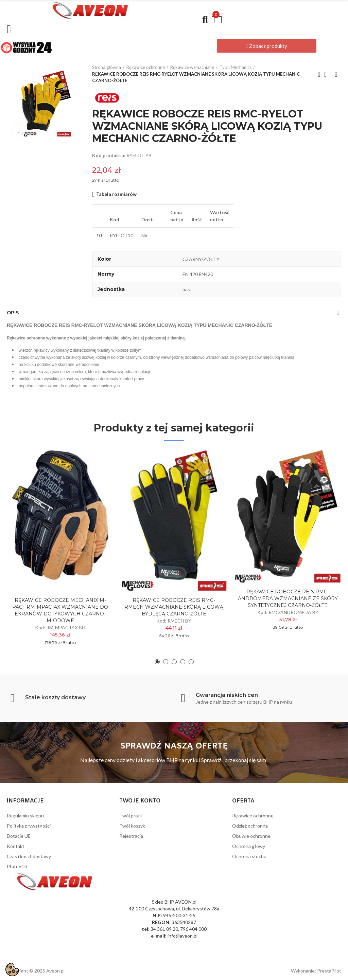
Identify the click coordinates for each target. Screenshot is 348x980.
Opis (13, 313)
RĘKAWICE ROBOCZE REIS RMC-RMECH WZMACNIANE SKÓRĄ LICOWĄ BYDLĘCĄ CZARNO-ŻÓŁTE (174, 607)
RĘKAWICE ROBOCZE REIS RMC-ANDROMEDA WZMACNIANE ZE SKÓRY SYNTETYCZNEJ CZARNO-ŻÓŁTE (288, 598)
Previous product (319, 74)
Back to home (328, 74)
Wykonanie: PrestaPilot (316, 971)
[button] (267, 46)
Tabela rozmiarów (116, 194)
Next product (336, 74)
